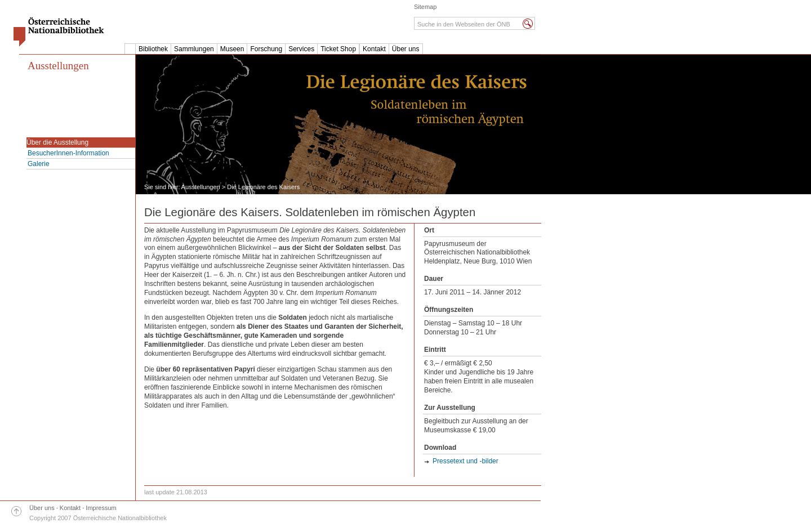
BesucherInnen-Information (68, 153)
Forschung (266, 49)
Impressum (101, 508)
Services (301, 49)
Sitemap (425, 7)
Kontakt (374, 49)
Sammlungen (194, 49)
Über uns (406, 49)
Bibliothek (153, 49)
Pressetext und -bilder (465, 461)
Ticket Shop (338, 49)
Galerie (39, 164)
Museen (232, 49)
